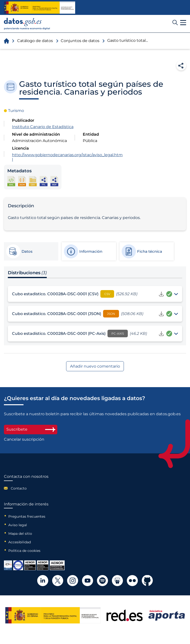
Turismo (16, 111)
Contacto (19, 488)
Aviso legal (18, 525)
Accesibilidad (20, 542)
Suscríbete (31, 429)
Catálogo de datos (35, 41)
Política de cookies (24, 551)
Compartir (181, 65)
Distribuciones (27, 273)
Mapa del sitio (20, 534)
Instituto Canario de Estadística (43, 127)
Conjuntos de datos (80, 41)
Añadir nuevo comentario (95, 366)
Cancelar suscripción (24, 439)
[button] (183, 23)
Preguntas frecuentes (27, 516)
